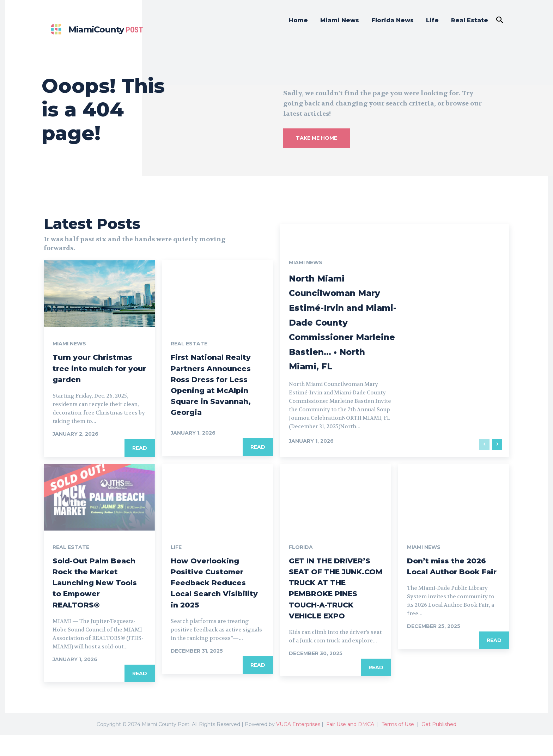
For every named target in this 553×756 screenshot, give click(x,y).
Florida (301, 557)
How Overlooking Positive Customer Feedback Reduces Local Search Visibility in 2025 (214, 593)
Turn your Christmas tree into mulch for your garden (99, 368)
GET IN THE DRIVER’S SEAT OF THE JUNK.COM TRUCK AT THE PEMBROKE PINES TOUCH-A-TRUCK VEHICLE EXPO (331, 604)
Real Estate (189, 344)
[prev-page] (484, 455)
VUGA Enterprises (298, 745)
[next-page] (497, 455)
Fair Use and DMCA (350, 745)
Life (176, 557)
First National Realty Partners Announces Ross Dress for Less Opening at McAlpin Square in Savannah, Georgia (216, 390)
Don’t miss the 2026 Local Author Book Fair (453, 582)
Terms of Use (398, 745)
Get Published (439, 745)
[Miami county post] (95, 29)
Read (140, 448)
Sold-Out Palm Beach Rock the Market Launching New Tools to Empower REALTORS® (94, 598)
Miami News (69, 344)
